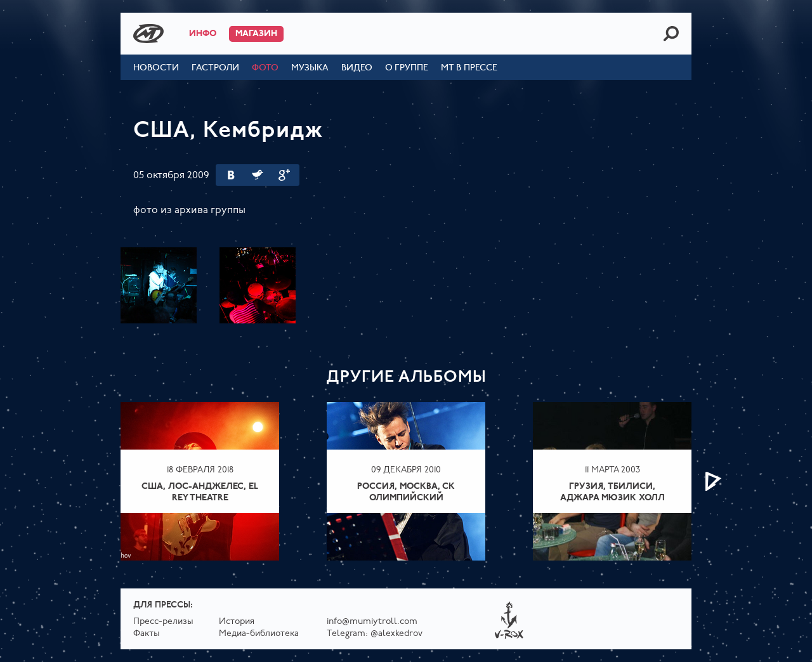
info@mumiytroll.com (372, 622)
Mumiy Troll (148, 34)
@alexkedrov (396, 634)
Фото (265, 68)
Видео (357, 68)
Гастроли (215, 68)
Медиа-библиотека (259, 634)
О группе (407, 68)
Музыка (310, 68)
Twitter (258, 175)
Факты (147, 634)
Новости (156, 68)
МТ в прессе (469, 68)
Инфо (203, 34)
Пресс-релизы (163, 622)
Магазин (256, 34)
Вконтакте (231, 175)
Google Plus (284, 175)
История (237, 622)
